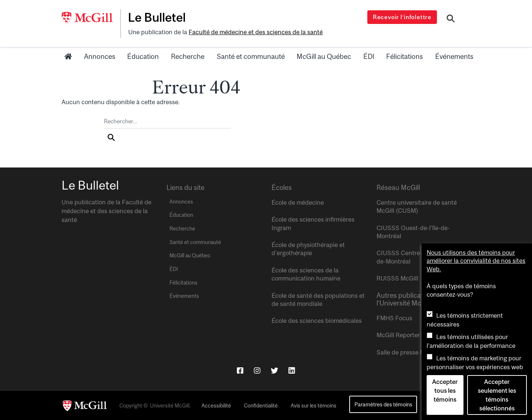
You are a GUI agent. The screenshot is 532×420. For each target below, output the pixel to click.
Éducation (143, 56)
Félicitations (405, 56)
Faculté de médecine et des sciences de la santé (256, 32)
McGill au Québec (324, 56)
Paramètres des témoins (383, 404)
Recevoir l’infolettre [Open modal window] (402, 17)
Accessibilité (216, 406)
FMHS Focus (394, 318)
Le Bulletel (157, 17)
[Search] (451, 20)
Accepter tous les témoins (445, 391)
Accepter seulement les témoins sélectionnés (497, 395)
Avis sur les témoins (314, 406)
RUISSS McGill (397, 278)
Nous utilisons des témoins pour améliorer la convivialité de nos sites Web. (476, 261)
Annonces (100, 56)
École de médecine (298, 202)
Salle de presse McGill (407, 352)
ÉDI (369, 56)
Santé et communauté (251, 56)
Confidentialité (261, 406)
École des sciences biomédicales (317, 321)
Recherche (188, 56)
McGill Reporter (398, 335)
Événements (454, 56)
